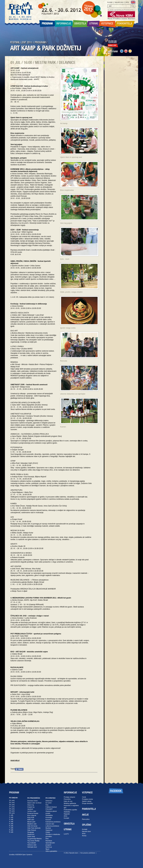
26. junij (12, 805)
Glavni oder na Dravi (34, 803)
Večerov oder (32, 845)
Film (47, 805)
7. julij (11, 828)
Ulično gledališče (51, 851)
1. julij (11, 815)
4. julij (11, 821)
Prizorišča (67, 799)
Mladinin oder (32, 824)
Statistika (67, 812)
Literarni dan (50, 824)
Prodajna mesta (87, 799)
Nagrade (67, 814)
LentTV (66, 834)
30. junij (12, 813)
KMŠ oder (31, 820)
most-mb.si (15, 760)
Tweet (13, 769)
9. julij (11, 832)
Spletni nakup (87, 801)
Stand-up (49, 847)
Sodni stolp (31, 836)
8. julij (11, 830)
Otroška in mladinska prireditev (53, 835)
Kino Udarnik (32, 815)
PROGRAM (40, 42)
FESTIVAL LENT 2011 (21, 42)
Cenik (84, 797)
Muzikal (48, 828)
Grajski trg (31, 807)
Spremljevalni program (50, 844)
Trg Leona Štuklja (33, 841)
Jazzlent (30, 809)
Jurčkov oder (32, 811)
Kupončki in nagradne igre (71, 806)
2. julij (11, 817)
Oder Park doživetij (34, 828)
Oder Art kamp (32, 826)
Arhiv (127, 2)
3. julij (11, 819)
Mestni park (31, 822)
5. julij (11, 824)
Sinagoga (31, 832)
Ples (47, 839)
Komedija (49, 818)
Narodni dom (119, 2)
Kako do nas (68, 801)
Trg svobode (32, 843)
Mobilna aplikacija (70, 803)
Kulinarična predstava (53, 822)
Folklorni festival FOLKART (51, 808)
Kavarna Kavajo (33, 813)
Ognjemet (49, 830)
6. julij (11, 826)
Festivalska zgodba (70, 810)
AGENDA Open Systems (24, 855)
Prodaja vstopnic (69, 797)
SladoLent (31, 834)
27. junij (12, 807)
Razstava (49, 841)
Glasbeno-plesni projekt (51, 812)
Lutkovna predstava (52, 826)
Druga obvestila (87, 803)
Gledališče (49, 815)
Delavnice (49, 801)
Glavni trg (31, 805)
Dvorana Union (32, 801)
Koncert (48, 820)
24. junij (12, 800)
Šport (47, 849)
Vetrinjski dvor (32, 847)
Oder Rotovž (32, 830)
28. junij (12, 809)
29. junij (12, 811)
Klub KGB (31, 818)
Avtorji (84, 836)
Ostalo (48, 832)
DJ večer (49, 803)
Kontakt (110, 2)
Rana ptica (86, 819)
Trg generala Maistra (34, 839)
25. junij (12, 802)
